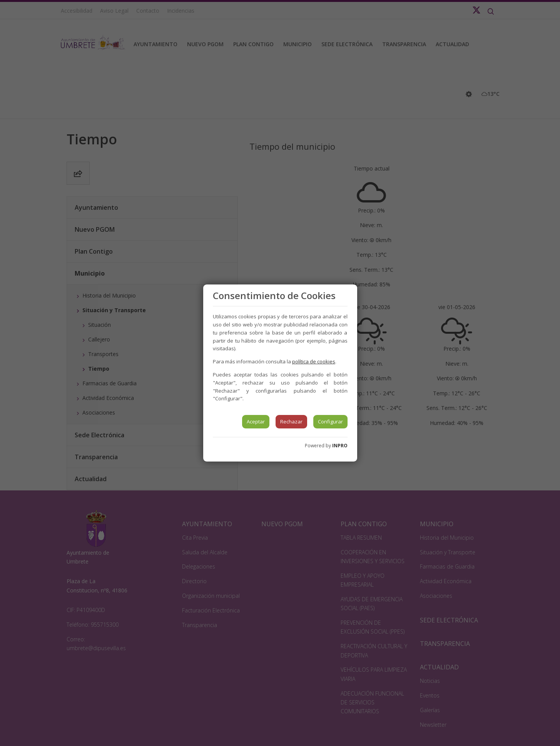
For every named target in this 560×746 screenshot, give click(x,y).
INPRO (340, 446)
